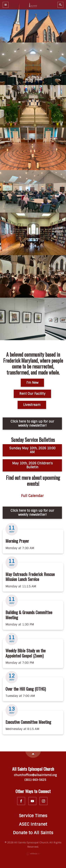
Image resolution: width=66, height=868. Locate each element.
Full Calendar (32, 496)
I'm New (32, 383)
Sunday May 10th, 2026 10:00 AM (32, 450)
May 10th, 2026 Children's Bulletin (32, 465)
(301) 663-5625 (33, 780)
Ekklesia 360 (33, 854)
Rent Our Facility (32, 394)
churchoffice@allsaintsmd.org (33, 775)
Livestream (32, 405)
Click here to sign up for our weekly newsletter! (32, 424)
